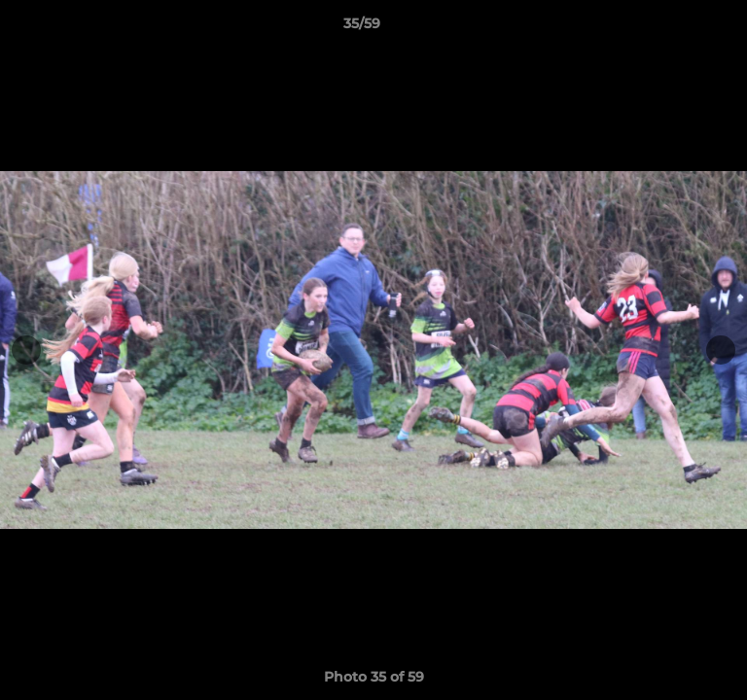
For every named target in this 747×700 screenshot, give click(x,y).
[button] (677, 28)
